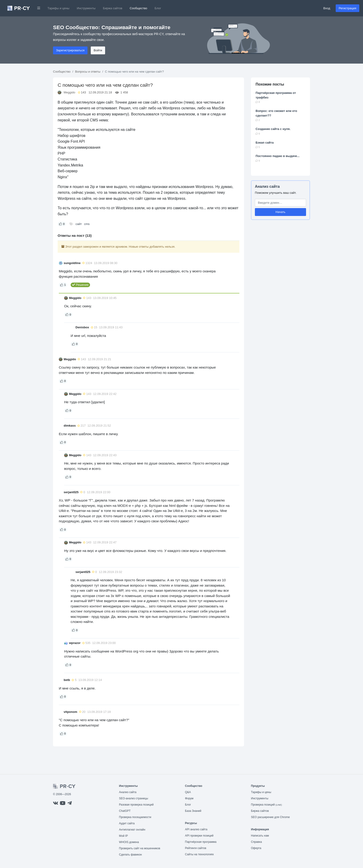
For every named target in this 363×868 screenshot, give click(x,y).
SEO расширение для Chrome (270, 817)
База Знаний (193, 811)
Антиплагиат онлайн (132, 830)
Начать (280, 212)
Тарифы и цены (58, 8)
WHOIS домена (129, 842)
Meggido (69, 92)
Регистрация (347, 8)
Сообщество (138, 8)
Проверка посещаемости (135, 817)
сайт (79, 224)
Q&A (188, 792)
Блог (158, 8)
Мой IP (123, 836)
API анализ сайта (196, 829)
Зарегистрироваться (70, 50)
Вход (327, 8)
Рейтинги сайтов (196, 848)
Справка (256, 842)
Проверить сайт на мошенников (140, 848)
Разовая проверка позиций (136, 805)
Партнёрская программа (201, 842)
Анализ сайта (267, 186)
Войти (98, 50)
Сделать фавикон (130, 855)
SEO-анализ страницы (134, 798)
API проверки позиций (199, 836)
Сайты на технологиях (199, 854)
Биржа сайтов (113, 8)
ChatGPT (125, 811)
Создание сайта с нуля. (273, 129)
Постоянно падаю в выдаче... (278, 156)
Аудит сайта (127, 823)
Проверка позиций (266, 805)
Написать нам (260, 836)
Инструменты (86, 8)
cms (87, 224)
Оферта (256, 848)
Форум (189, 798)
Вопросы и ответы (88, 72)
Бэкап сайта (265, 143)
